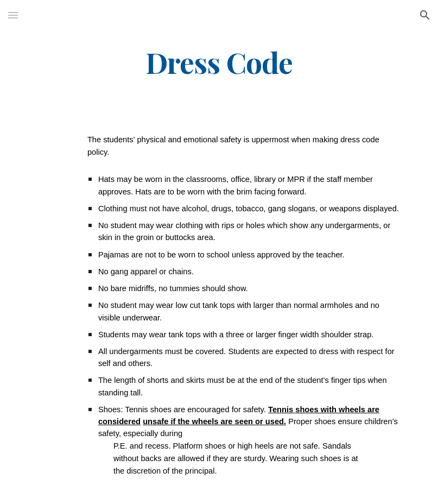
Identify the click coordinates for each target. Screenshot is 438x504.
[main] (219, 62)
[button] (13, 15)
